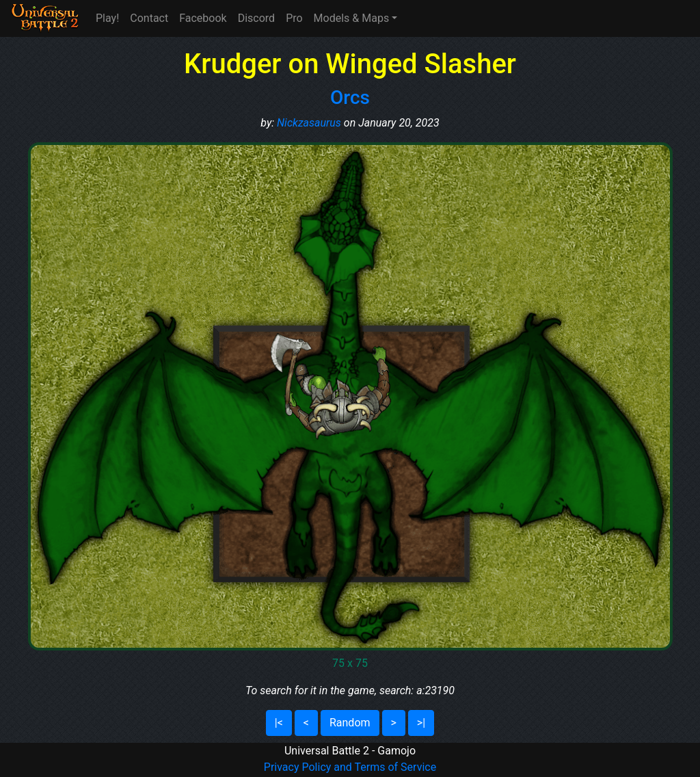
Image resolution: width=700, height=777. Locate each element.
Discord (256, 18)
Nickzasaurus (309, 123)
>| (421, 723)
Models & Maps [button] (352, 18)
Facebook (203, 18)
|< (279, 723)
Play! (107, 18)
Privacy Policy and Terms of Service (350, 767)
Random (350, 723)
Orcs (350, 97)
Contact (149, 18)
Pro (294, 18)
